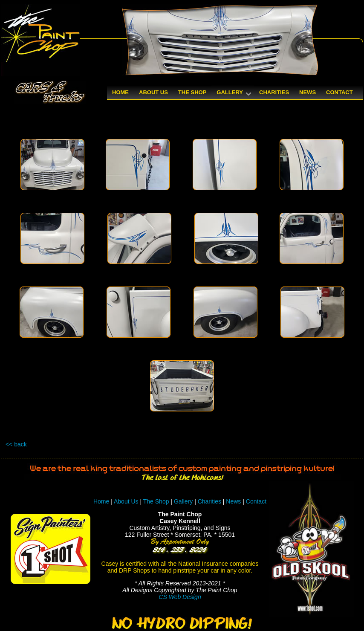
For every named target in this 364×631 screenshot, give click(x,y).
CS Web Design (180, 597)
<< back (16, 444)
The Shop (157, 501)
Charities (209, 501)
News (233, 501)
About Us (126, 501)
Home (101, 501)
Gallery (183, 501)
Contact (256, 501)
